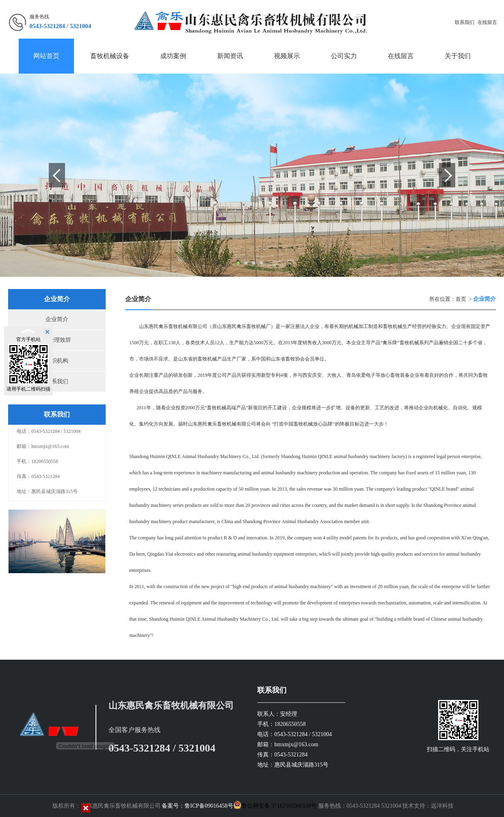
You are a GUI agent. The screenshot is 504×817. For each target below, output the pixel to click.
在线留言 (487, 22)
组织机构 (57, 361)
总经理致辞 (57, 340)
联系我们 (465, 22)
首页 (461, 299)
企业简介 (57, 319)
